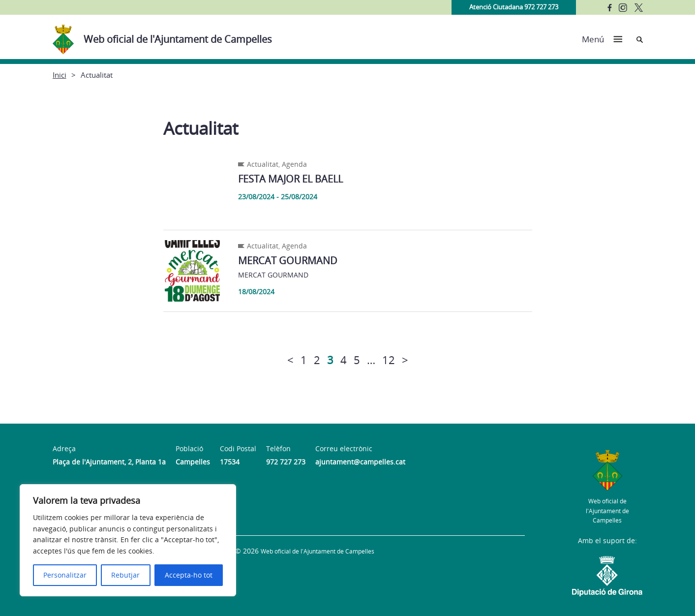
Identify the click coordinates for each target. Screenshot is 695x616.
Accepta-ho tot (189, 575)
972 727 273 (286, 462)
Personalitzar (65, 575)
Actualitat (263, 164)
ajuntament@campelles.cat (360, 462)
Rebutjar (125, 575)
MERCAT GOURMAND (288, 261)
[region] (128, 540)
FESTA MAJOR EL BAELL (290, 179)
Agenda (294, 164)
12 (389, 360)
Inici (60, 75)
